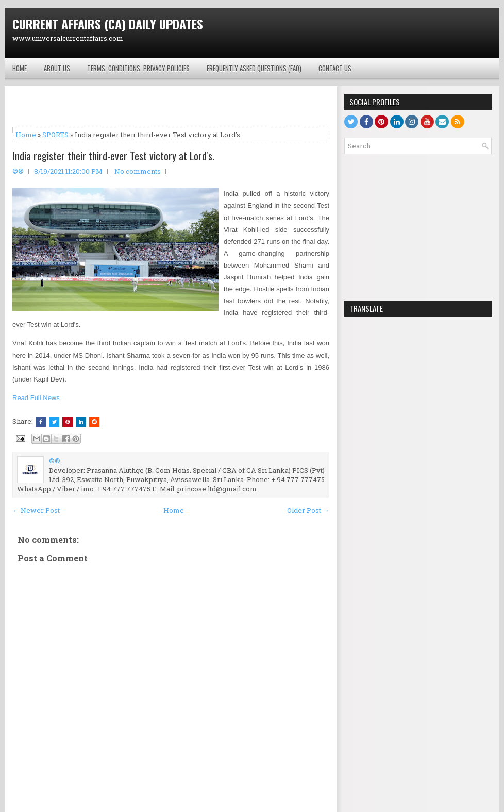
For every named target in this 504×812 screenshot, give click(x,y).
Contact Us (335, 68)
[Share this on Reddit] (94, 422)
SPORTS (55, 135)
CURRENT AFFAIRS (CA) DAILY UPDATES (108, 24)
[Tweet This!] (54, 422)
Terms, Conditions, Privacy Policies (138, 68)
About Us (57, 68)
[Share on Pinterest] (68, 422)
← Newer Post (36, 510)
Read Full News (36, 398)
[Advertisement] (371, 33)
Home (26, 135)
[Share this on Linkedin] (81, 422)
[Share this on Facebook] (41, 422)
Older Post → (308, 510)
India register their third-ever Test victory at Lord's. (113, 156)
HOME (20, 68)
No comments (138, 171)
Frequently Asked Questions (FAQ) (254, 68)
